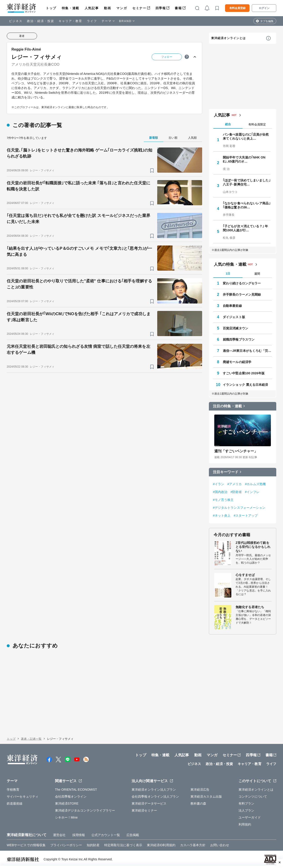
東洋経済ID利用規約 (161, 845)
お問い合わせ (220, 845)
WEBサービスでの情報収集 (26, 845)
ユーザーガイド (250, 817)
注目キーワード (226, 472)
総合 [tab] (228, 124)
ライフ (92, 21)
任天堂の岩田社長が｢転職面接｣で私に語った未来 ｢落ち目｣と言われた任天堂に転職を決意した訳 (78, 186)
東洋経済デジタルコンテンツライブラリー (85, 810)
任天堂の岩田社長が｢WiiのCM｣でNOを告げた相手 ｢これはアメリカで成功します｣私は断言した (79, 317)
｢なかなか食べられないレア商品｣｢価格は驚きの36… (247, 205)
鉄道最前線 (15, 803)
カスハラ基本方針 (193, 845)
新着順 (154, 138)
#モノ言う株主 (223, 500)
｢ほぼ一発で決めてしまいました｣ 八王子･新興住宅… (247, 182)
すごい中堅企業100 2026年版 (244, 373)
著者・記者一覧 (31, 739)
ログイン (264, 8)
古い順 (173, 138)
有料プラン (247, 803)
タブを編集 (267, 21)
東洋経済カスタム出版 (206, 797)
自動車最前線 (232, 306)
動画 (107, 8)
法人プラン (247, 810)
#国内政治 (220, 492)
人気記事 (92, 8)
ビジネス (16, 21)
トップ (51, 8)
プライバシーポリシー (66, 845)
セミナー (139, 8)
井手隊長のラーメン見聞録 (242, 295)
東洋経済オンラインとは (228, 38)
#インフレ (252, 492)
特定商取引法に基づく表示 (123, 845)
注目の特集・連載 (227, 406)
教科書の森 (198, 803)
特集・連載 (71, 8)
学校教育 (13, 790)
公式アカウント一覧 (106, 835)
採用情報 (79, 835)
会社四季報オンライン (71, 797)
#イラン (219, 484)
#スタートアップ (246, 515)
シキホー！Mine (66, 817)
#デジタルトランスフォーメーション (239, 508)
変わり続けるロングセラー (242, 283)
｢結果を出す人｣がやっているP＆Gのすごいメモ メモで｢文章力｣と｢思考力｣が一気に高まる (79, 251)
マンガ (122, 8)
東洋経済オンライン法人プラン (154, 790)
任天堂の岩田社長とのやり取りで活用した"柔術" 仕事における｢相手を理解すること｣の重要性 (79, 284)
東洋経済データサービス (149, 803)
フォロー (167, 57)
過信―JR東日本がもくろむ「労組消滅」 (247, 351)
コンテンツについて (253, 797)
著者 (22, 36)
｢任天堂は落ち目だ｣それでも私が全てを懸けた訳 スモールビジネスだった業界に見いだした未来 (78, 219)
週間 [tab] (257, 274)
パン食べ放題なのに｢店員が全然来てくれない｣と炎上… (246, 136)
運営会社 (59, 835)
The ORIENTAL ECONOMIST (76, 790)
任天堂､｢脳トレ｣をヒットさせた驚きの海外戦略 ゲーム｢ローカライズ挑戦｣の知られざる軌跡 (80, 153)
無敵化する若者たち (250, 607)
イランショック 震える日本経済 (245, 385)
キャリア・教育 (71, 21)
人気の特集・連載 (230, 264)
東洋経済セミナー (144, 810)
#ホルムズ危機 (255, 484)
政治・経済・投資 (41, 21)
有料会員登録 (237, 8)
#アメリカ (234, 484)
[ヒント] (187, 57)
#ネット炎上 (222, 515)
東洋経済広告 (200, 790)
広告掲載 (133, 835)
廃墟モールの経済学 (237, 362)
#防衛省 (236, 492)
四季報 (161, 8)
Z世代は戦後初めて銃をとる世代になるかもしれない (253, 547)
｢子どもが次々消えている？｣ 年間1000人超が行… (245, 228)
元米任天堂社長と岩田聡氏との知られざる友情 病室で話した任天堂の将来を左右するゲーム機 (78, 349)
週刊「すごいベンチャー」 (236, 451)
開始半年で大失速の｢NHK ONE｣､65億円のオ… (244, 159)
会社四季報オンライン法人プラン (155, 797)
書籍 (178, 8)
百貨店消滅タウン (235, 328)
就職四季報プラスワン (239, 339)
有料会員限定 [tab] (257, 124)
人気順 (192, 138)
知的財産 (93, 845)
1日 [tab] (228, 273)
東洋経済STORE (67, 803)
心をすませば (245, 575)
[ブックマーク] (152, 171)
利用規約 (245, 824)
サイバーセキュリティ (23, 797)
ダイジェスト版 (234, 317)
